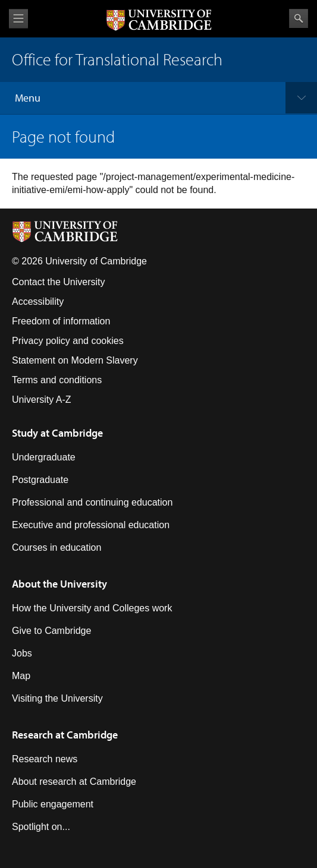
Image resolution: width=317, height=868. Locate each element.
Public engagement (53, 804)
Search (299, 18)
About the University (59, 584)
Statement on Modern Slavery (75, 360)
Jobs (22, 653)
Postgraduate (40, 480)
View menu (18, 19)
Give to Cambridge (51, 631)
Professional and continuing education (92, 502)
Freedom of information (61, 321)
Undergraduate (44, 457)
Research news (45, 759)
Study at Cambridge (57, 433)
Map (21, 676)
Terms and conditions (57, 380)
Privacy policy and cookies (68, 341)
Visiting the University (57, 698)
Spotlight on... (41, 827)
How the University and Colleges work (92, 608)
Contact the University (59, 282)
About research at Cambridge (74, 782)
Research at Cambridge (65, 735)
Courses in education (57, 547)
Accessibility (38, 302)
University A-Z (42, 400)
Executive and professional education (91, 525)
